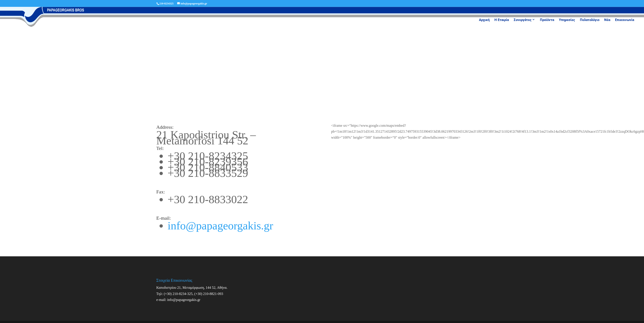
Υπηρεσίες (567, 20)
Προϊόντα (547, 20)
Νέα (607, 20)
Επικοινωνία (625, 20)
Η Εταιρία (502, 20)
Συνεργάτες (523, 20)
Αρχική (484, 20)
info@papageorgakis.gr (220, 226)
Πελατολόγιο (590, 20)
